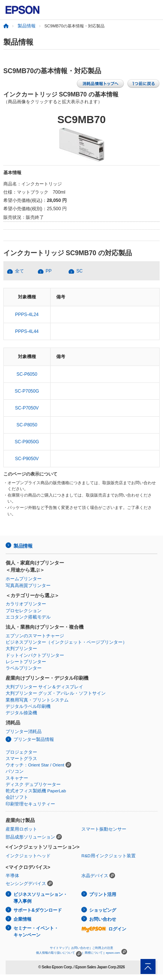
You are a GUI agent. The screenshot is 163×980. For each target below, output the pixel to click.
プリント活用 (103, 894)
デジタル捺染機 (21, 713)
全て (19, 271)
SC (80, 271)
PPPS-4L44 (27, 331)
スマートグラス (21, 759)
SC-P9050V (27, 459)
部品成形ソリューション (30, 837)
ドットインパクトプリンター (35, 655)
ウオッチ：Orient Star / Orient (35, 765)
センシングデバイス (26, 884)
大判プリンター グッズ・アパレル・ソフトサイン (56, 693)
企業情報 (22, 919)
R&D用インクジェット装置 (108, 856)
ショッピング (103, 910)
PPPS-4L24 (27, 315)
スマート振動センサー (104, 829)
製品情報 (27, 26)
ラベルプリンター (24, 668)
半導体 (12, 876)
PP (49, 271)
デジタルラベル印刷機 (28, 706)
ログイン (104, 929)
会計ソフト (17, 797)
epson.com (113, 953)
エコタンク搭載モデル (28, 617)
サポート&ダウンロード (38, 910)
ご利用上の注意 (103, 948)
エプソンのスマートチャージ (35, 636)
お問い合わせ (103, 919)
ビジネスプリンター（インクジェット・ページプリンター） (66, 642)
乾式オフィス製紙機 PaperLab (36, 791)
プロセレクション (24, 611)
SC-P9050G (27, 442)
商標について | (94, 953)
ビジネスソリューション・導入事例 (40, 898)
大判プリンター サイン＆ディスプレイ (44, 687)
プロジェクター (21, 752)
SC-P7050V (27, 408)
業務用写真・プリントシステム (37, 700)
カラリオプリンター (26, 604)
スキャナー (17, 778)
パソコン (15, 771)
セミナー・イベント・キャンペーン (36, 932)
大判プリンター (21, 649)
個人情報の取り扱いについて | (59, 953)
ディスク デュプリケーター (33, 784)
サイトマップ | (60, 948)
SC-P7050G (27, 391)
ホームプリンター (24, 579)
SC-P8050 (27, 425)
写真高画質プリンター (28, 586)
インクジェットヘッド (28, 856)
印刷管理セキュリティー (30, 804)
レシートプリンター (26, 662)
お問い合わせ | (81, 948)
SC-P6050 (27, 374)
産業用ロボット (21, 829)
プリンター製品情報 (34, 739)
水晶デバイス (95, 876)
